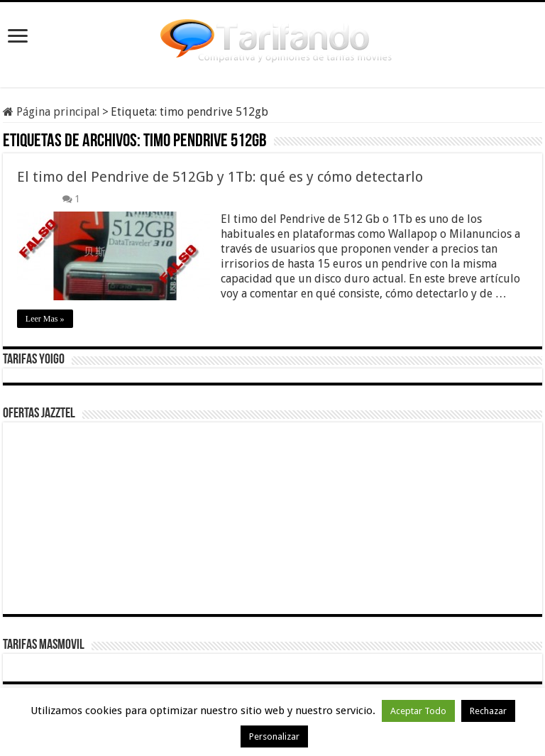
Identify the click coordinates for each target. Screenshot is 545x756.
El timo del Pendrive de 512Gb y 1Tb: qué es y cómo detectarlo (220, 177)
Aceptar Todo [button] (418, 711)
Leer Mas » (45, 319)
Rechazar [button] (488, 711)
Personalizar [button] (274, 736)
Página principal (51, 112)
